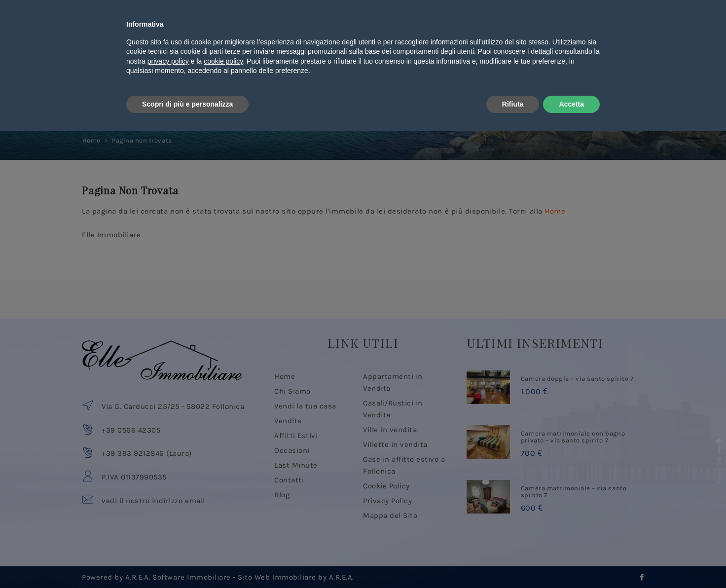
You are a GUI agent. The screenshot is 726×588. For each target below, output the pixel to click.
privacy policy (168, 518)
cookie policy (223, 518)
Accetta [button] (571, 561)
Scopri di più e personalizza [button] (187, 561)
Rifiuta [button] (513, 561)
